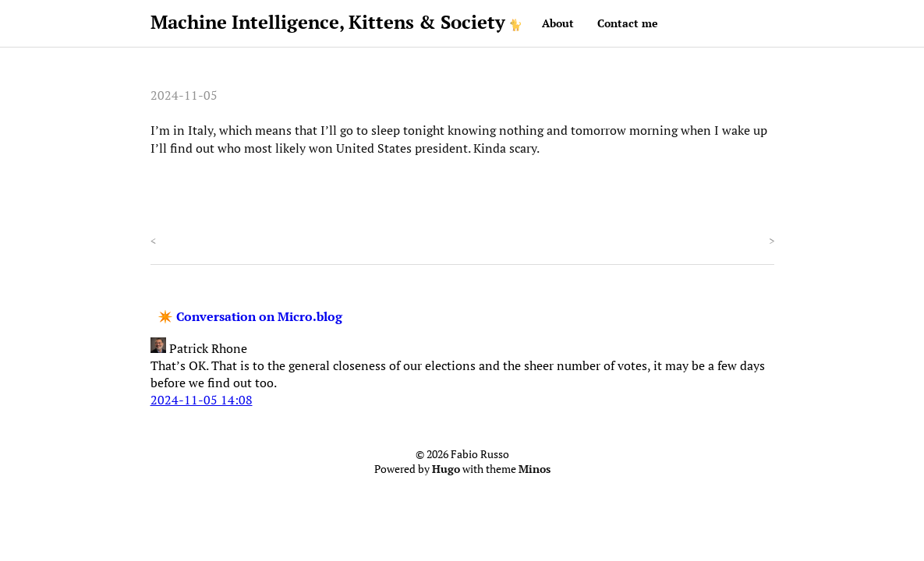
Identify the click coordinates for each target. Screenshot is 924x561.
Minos (535, 469)
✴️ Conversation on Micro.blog (250, 316)
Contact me (628, 23)
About (558, 23)
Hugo (446, 469)
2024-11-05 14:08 (202, 400)
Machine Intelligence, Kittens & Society (328, 22)
